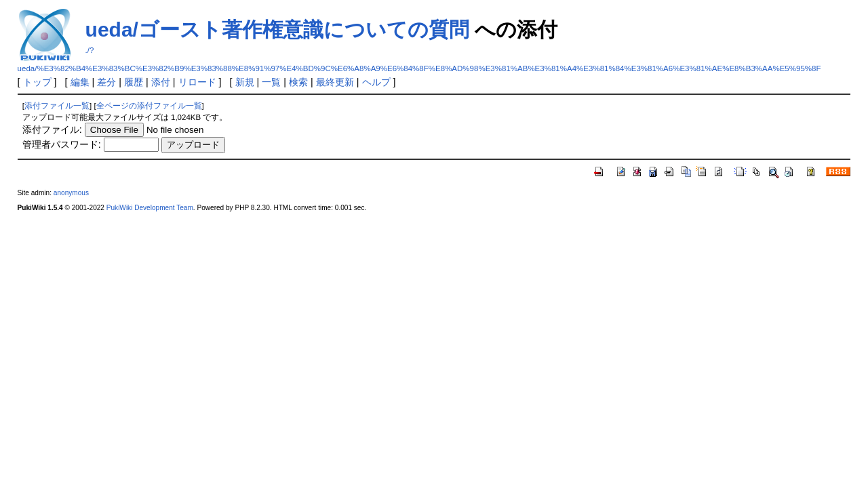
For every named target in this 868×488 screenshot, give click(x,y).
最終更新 (335, 82)
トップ (37, 82)
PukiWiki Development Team (150, 208)
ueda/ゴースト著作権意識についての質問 (277, 29)
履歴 (134, 82)
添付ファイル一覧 (57, 106)
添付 (161, 82)
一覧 (271, 82)
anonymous (71, 193)
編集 (80, 82)
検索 (298, 82)
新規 (245, 82)
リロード (197, 82)
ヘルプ (376, 82)
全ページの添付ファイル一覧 (149, 106)
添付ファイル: (52, 129)
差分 (106, 82)
